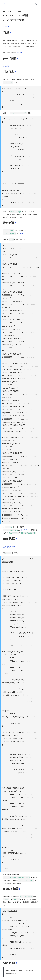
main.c (12, 533)
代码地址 (7, 66)
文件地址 (7, 533)
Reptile (19, 52)
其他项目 (24, 516)
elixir (22, 229)
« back (5, 4)
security (6, 26)
